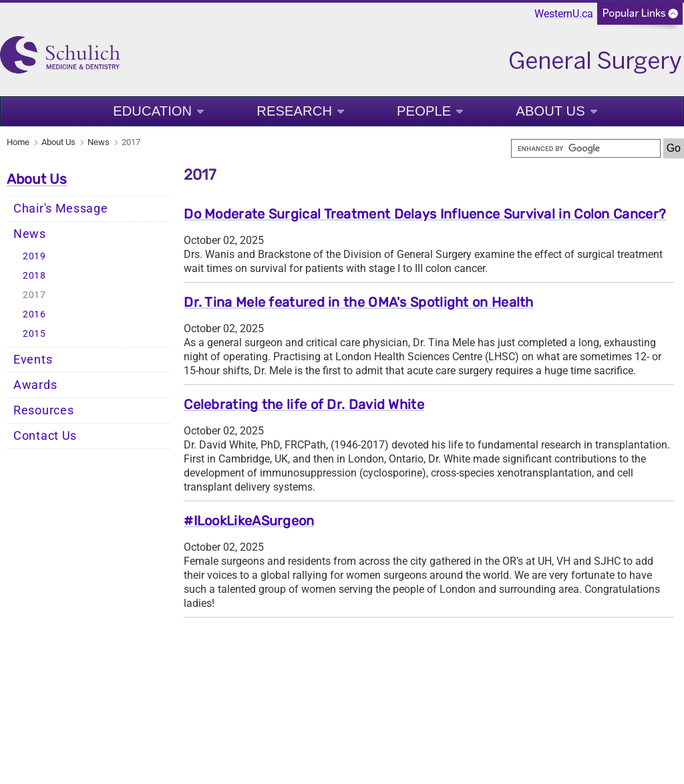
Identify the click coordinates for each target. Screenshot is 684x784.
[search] (586, 148)
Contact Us (45, 436)
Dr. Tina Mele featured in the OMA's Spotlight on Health (359, 302)
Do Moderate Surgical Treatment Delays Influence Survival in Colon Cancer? (425, 214)
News (99, 142)
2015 (34, 334)
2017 (34, 295)
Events (33, 360)
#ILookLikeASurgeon (249, 521)
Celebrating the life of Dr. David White (304, 404)
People (424, 111)
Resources (43, 410)
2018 (34, 276)
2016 (34, 314)
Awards (35, 385)
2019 (34, 256)
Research (294, 111)
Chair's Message (61, 209)
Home (18, 142)
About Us (550, 111)
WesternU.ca (564, 14)
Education (152, 111)
